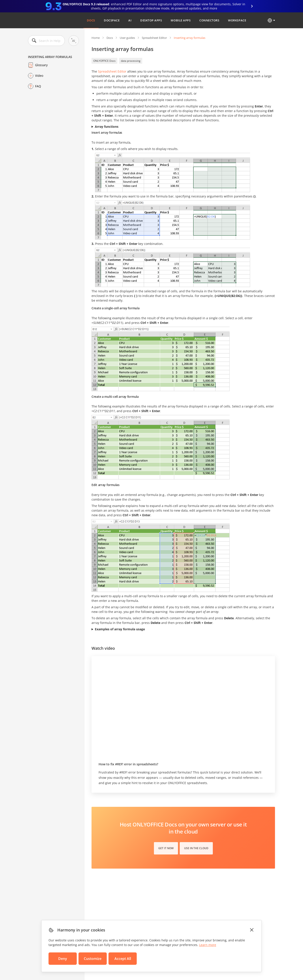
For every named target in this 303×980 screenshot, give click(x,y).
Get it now (166, 848)
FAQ (38, 86)
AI (130, 20)
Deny (63, 959)
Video (39, 76)
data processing (131, 61)
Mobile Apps (181, 20)
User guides (127, 38)
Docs (91, 20)
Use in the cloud (196, 848)
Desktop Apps (151, 20)
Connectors (209, 20)
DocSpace (112, 20)
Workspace (237, 20)
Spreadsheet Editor (154, 38)
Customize (93, 959)
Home (96, 38)
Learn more (208, 945)
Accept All (123, 959)
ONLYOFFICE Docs (104, 61)
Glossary (41, 65)
